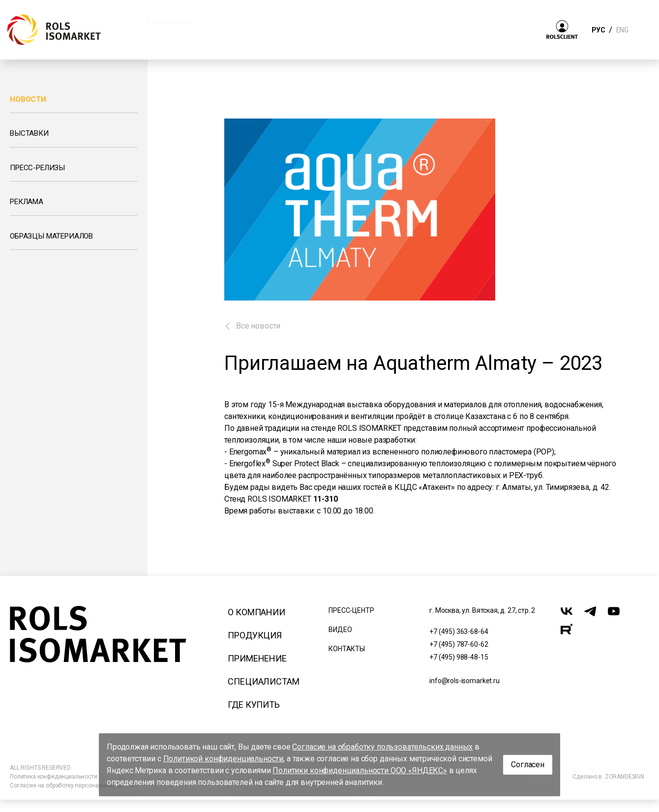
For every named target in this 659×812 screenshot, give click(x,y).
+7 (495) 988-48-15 (459, 657)
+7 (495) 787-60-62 (459, 644)
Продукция (255, 635)
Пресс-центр (351, 610)
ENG (622, 30)
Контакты (347, 649)
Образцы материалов (51, 236)
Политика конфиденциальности (54, 777)
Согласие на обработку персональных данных (74, 785)
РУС (598, 30)
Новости (28, 99)
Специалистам (263, 681)
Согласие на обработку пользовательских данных (382, 747)
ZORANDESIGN (625, 777)
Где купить (254, 705)
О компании (256, 612)
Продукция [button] (245, 21)
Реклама (27, 202)
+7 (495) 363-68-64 (459, 632)
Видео (340, 630)
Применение (257, 658)
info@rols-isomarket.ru (464, 681)
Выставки (29, 133)
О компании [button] (168, 21)
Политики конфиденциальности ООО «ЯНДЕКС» (360, 770)
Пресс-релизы (37, 168)
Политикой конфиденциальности (224, 759)
